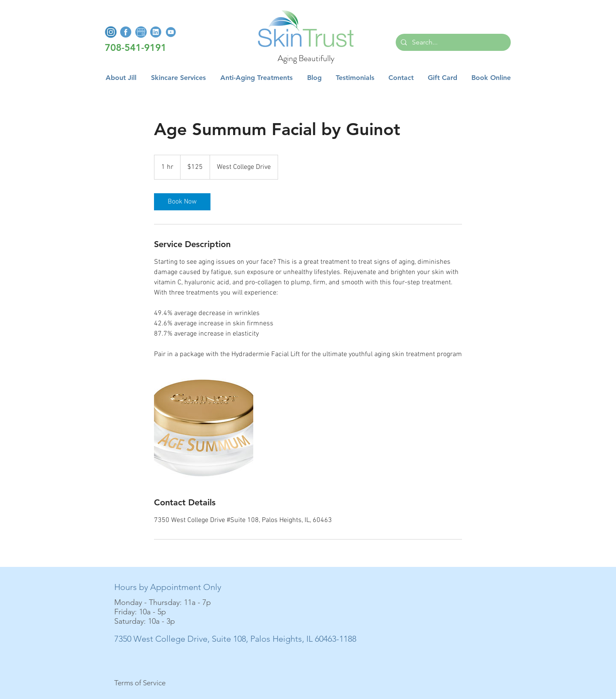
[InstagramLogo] (111, 32)
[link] (182, 202)
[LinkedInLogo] (156, 32)
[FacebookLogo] (126, 32)
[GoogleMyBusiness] (141, 32)
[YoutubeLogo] (171, 32)
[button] (178, 78)
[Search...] (452, 42)
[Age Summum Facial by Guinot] (204, 428)
